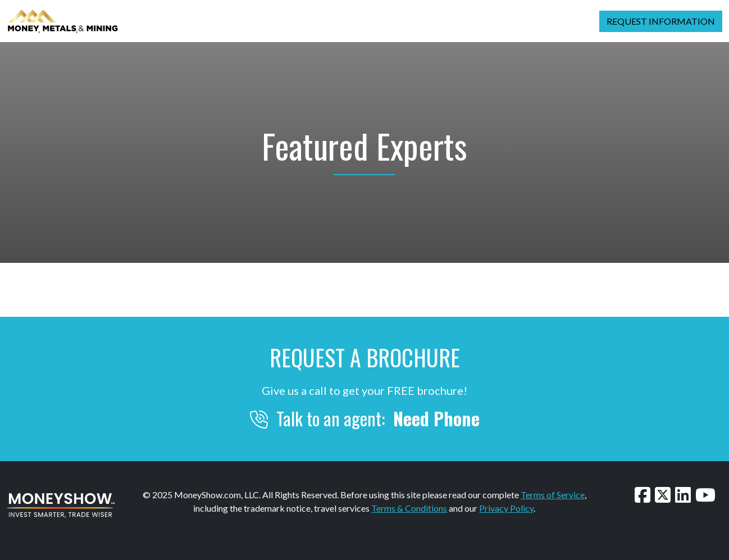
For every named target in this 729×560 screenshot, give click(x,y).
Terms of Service (553, 495)
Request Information (661, 21)
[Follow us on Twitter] (663, 495)
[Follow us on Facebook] (643, 495)
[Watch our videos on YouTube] (705, 495)
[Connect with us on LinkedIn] (683, 495)
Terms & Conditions (409, 508)
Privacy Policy (506, 508)
